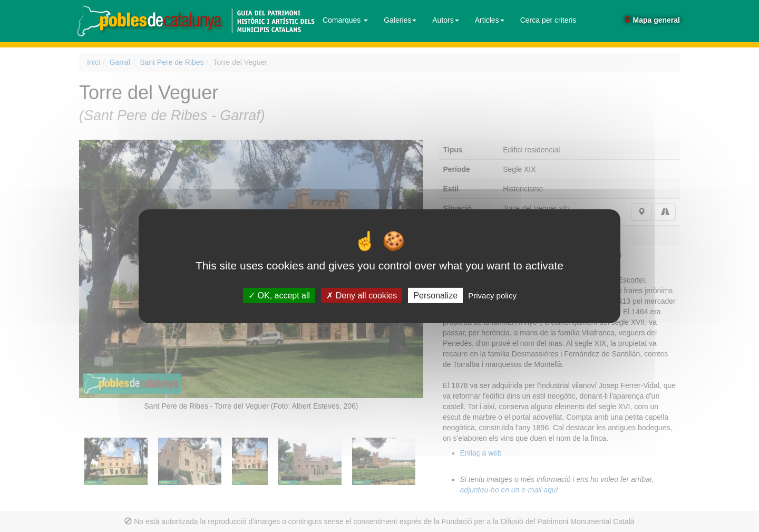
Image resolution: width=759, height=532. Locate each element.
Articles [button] (490, 20)
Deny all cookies (362, 295)
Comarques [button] (345, 20)
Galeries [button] (400, 20)
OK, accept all (279, 295)
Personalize (435, 295)
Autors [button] (445, 20)
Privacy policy (492, 295)
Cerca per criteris (548, 20)
